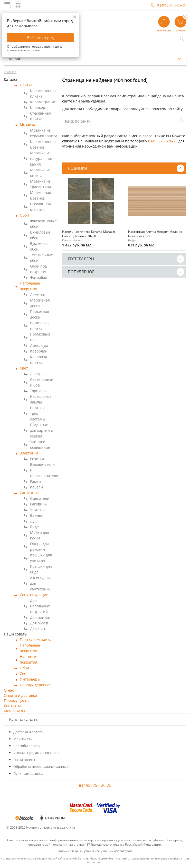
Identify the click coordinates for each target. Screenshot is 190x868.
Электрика (29, 453)
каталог (16, 59)
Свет (24, 368)
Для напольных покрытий (40, 606)
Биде (34, 527)
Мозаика (27, 124)
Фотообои (39, 277)
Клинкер (38, 108)
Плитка (26, 85)
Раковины (39, 504)
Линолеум (39, 345)
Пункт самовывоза (28, 774)
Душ (34, 521)
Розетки (37, 459)
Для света (39, 629)
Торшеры (38, 391)
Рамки (35, 481)
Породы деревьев (36, 685)
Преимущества (17, 701)
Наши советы (24, 760)
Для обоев (39, 623)
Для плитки (40, 617)
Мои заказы (14, 711)
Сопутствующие (34, 595)
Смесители (40, 498)
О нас (9, 690)
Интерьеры (30, 679)
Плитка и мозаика (36, 639)
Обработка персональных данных (41, 767)
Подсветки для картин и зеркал (42, 430)
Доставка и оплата (28, 732)
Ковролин (39, 351)
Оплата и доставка (20, 695)
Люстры (37, 374)
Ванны (36, 515)
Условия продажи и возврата (36, 753)
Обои (24, 215)
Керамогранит (43, 102)
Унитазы (38, 510)
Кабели (36, 487)
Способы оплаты (27, 746)
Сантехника (30, 493)
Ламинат (38, 294)
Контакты (12, 706)
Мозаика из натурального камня (42, 158)
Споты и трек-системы (38, 413)
